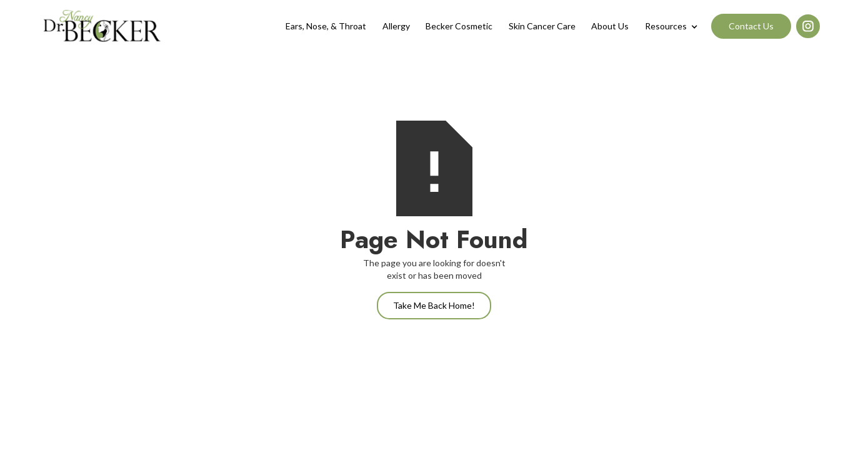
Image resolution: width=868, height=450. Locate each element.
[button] (671, 26)
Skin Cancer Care (542, 26)
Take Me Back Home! (434, 305)
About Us (610, 26)
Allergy (396, 26)
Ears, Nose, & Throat (326, 26)
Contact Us (751, 26)
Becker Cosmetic (459, 26)
